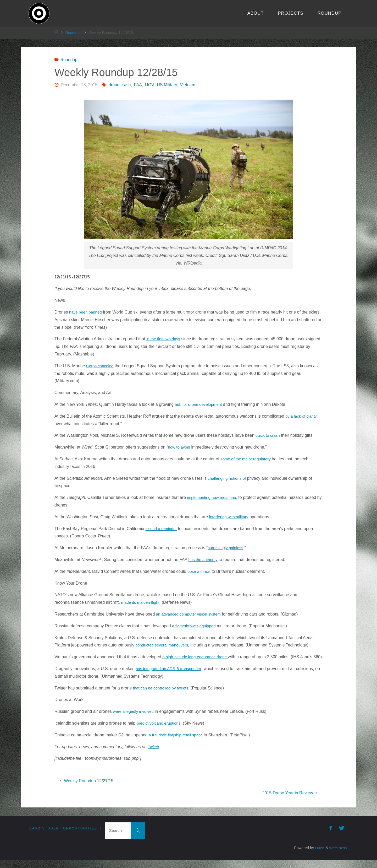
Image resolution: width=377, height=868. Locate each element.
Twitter (154, 754)
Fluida (318, 856)
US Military (167, 85)
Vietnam (187, 85)
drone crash (120, 85)
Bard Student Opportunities (63, 836)
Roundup (73, 33)
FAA (138, 85)
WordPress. (338, 856)
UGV (149, 85)
